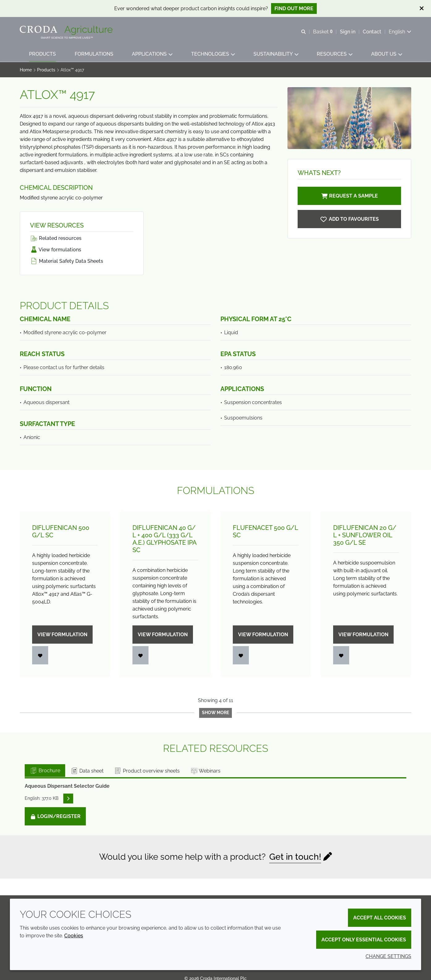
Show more (215, 713)
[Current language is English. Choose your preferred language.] (400, 32)
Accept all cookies (380, 918)
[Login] (40, 655)
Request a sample (349, 196)
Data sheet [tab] (87, 771)
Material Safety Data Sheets (67, 261)
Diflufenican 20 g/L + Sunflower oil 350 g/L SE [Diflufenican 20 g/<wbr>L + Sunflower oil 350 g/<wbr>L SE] (365, 535)
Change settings (388, 956)
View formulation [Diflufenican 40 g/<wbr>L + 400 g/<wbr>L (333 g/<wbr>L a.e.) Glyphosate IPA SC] (163, 635)
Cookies (74, 936)
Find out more (294, 9)
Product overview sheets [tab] (147, 771)
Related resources (56, 238)
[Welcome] (67, 30)
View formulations (56, 250)
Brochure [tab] (45, 771)
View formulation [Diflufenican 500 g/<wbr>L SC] (62, 635)
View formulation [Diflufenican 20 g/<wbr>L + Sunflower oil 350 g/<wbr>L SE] (363, 635)
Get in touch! (295, 857)
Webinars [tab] (205, 771)
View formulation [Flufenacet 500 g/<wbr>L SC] (263, 635)
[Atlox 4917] (349, 219)
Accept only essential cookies (364, 940)
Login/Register (55, 816)
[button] (42, 54)
